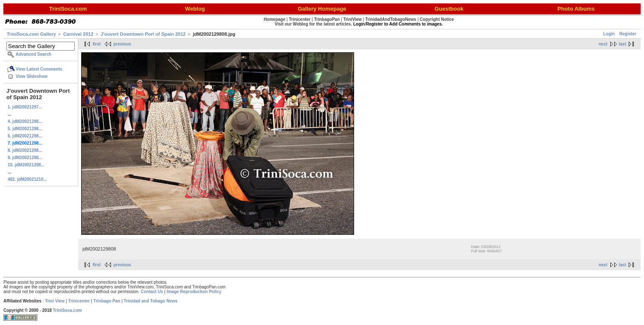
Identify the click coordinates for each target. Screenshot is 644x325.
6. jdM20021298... (25, 136)
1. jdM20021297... (25, 107)
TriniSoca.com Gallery (31, 34)
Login (609, 34)
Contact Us (152, 292)
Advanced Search (34, 54)
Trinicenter (79, 301)
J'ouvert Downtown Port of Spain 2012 (143, 34)
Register (628, 34)
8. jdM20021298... (25, 150)
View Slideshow (32, 76)
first (97, 44)
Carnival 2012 (78, 34)
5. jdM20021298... (25, 129)
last (623, 44)
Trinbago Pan (107, 301)
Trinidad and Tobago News (151, 301)
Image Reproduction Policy (194, 292)
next (603, 44)
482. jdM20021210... (27, 179)
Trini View (55, 301)
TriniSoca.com (67, 310)
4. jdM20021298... (25, 121)
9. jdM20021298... (25, 158)
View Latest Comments (39, 69)
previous (122, 44)
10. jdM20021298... (26, 165)
